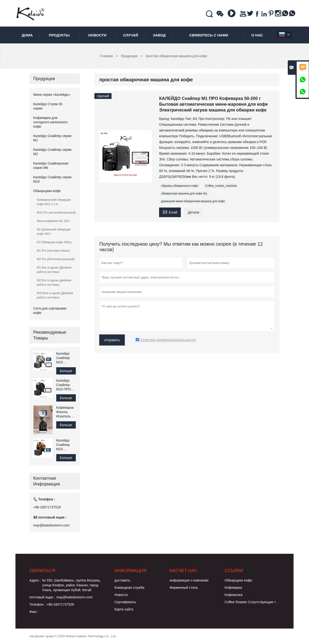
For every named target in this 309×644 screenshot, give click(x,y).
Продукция (129, 56)
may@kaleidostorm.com (51, 525)
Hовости (121, 595)
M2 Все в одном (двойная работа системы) (54, 283)
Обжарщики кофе (47, 191)
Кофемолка (234, 595)
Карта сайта (124, 609)
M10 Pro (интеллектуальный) (56, 213)
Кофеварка (233, 588)
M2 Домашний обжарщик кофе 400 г (54, 232)
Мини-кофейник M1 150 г (54, 221)
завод (159, 35)
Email (170, 212)
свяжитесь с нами (209, 35)
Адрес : (35, 580)
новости (97, 35)
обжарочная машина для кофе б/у (184, 194)
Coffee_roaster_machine (221, 186)
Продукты (59, 35)
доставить (122, 580)
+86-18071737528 (47, 507)
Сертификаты (125, 602)
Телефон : (37, 604)
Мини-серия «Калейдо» (52, 95)
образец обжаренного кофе (179, 186)
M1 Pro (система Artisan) (53, 251)
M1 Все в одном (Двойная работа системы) (54, 270)
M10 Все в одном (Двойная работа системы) (55, 295)
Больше (66, 371)
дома (27, 35)
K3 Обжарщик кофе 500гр (54, 242)
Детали (193, 212)
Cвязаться (42, 571)
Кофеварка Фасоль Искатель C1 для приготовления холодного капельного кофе (66, 412)
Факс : (34, 612)
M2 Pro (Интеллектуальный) (56, 259)
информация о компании (189, 580)
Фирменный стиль (184, 588)
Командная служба (129, 588)
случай (131, 35)
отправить (112, 340)
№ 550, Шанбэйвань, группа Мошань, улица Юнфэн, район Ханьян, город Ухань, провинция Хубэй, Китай (71, 585)
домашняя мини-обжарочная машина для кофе (193, 201)
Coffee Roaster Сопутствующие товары (255, 602)
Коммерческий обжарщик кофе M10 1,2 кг (54, 202)
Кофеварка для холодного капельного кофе (51, 122)
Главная (106, 56)
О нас (257, 35)
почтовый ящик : (42, 597)
